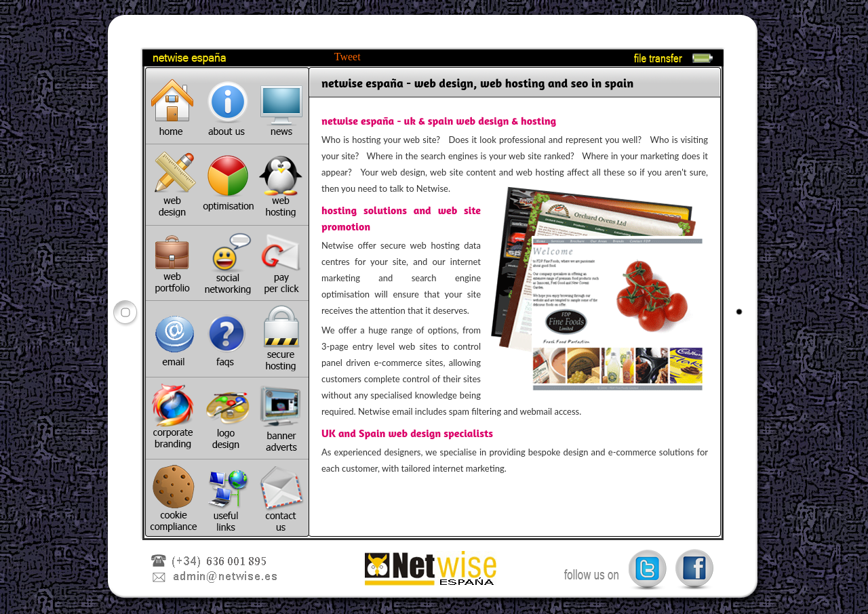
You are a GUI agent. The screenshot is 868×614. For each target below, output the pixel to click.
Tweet (348, 57)
